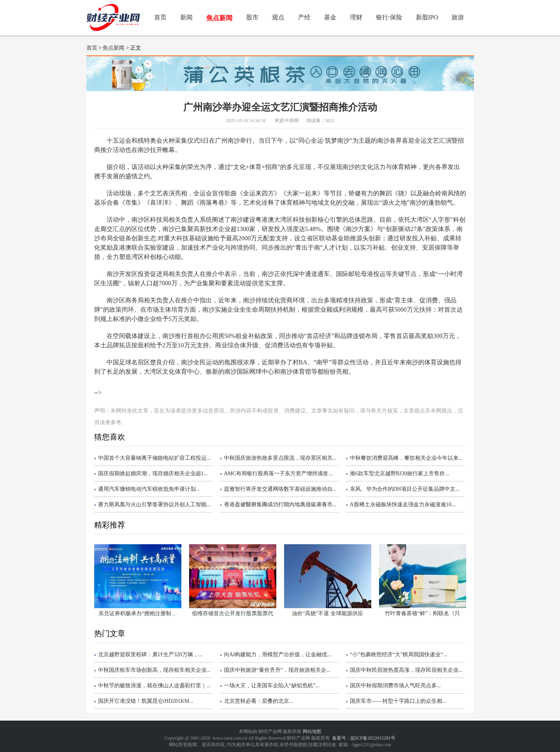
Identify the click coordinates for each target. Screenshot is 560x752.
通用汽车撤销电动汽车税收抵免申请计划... (149, 489)
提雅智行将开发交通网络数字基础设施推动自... (280, 489)
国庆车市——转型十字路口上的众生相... (398, 701)
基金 (330, 17)
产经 (304, 17)
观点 (278, 17)
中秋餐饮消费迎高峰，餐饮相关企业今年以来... (406, 458)
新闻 (186, 17)
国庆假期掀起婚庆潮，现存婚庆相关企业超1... (153, 473)
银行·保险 (389, 17)
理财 (356, 17)
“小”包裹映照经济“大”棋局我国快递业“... (399, 655)
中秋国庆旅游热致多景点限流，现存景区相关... (280, 458)
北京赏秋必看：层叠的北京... (259, 701)
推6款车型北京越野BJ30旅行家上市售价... (400, 473)
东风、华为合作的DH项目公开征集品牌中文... (405, 489)
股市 (252, 17)
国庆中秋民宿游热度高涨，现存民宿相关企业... (406, 670)
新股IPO (427, 17)
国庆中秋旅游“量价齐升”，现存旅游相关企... (277, 670)
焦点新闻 (219, 18)
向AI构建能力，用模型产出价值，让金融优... (278, 655)
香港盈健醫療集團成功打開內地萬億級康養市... (280, 504)
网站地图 (312, 731)
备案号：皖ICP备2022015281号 (364, 738)
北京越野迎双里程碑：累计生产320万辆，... (150, 655)
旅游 (458, 17)
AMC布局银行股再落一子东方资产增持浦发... (278, 473)
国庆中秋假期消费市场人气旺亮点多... (395, 686)
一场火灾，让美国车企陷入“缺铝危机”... (272, 686)
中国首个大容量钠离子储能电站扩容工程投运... (154, 458)
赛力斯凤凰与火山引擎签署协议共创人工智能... (154, 504)
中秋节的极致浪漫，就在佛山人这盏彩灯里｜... (154, 686)
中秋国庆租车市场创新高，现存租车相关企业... (154, 670)
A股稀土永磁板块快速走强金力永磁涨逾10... (403, 504)
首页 (160, 17)
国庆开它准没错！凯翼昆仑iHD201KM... (146, 701)
